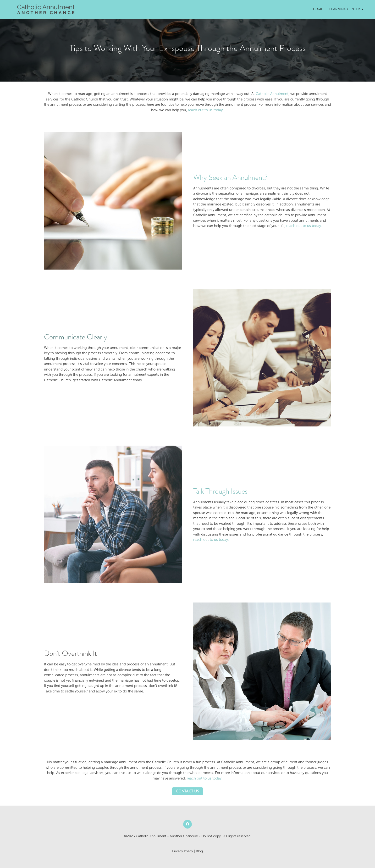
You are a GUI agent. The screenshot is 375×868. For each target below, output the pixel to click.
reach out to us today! (206, 110)
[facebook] (187, 824)
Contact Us (187, 791)
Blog (199, 851)
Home (318, 9)
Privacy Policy (183, 851)
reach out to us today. (304, 226)
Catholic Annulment (272, 94)
